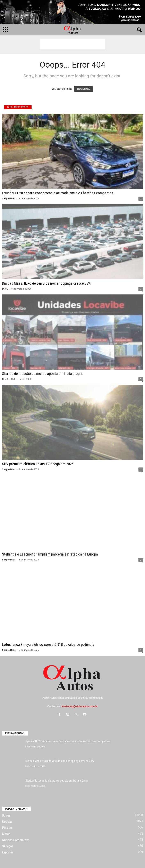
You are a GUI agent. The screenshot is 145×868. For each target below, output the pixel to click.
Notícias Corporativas (16, 840)
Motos (6, 834)
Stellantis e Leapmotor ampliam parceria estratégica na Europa (50, 554)
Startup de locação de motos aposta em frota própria (43, 374)
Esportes (8, 852)
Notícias (7, 822)
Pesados (8, 828)
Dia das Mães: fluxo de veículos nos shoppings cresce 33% (46, 283)
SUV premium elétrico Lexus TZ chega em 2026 (38, 464)
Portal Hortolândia (92, 698)
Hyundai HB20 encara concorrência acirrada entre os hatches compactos (58, 193)
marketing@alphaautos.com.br (80, 706)
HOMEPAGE (84, 89)
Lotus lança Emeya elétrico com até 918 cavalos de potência (48, 644)
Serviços (8, 846)
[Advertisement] (72, 44)
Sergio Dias (9, 198)
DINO (5, 289)
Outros (6, 815)
